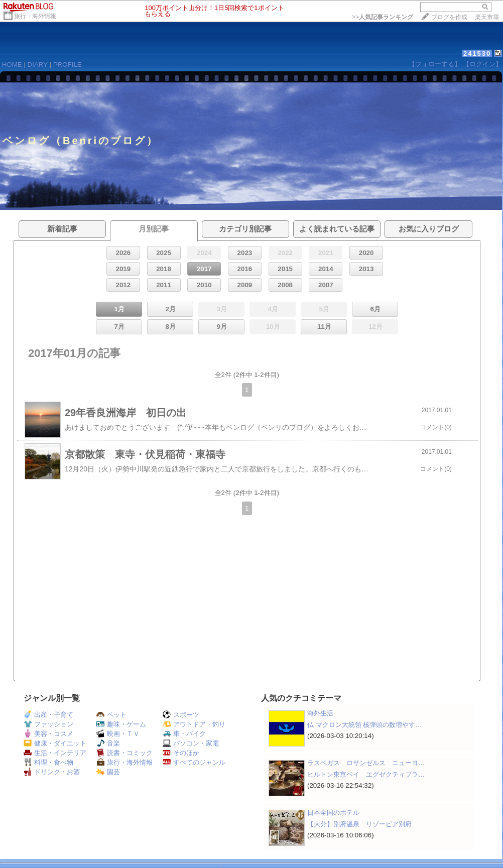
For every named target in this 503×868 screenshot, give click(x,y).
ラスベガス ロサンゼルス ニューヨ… (366, 763)
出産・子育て (48, 715)
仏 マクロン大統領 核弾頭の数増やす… (365, 725)
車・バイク (184, 734)
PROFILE (68, 65)
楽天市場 (487, 17)
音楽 (108, 743)
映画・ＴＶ (118, 734)
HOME (12, 65)
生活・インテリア (55, 753)
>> (383, 17)
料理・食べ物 (48, 762)
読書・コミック (124, 753)
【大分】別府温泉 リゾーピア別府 (359, 824)
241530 (477, 53)
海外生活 (320, 713)
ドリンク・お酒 (52, 772)
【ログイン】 (482, 64)
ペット (111, 715)
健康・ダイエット (55, 743)
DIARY (38, 65)
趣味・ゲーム (121, 724)
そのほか (181, 753)
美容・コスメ (48, 734)
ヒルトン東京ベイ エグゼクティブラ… (366, 774)
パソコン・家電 (191, 743)
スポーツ (181, 715)
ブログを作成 (449, 17)
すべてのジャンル (194, 762)
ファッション (48, 724)
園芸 (108, 772)
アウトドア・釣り (194, 724)
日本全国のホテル (333, 813)
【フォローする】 (435, 64)
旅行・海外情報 (35, 16)
